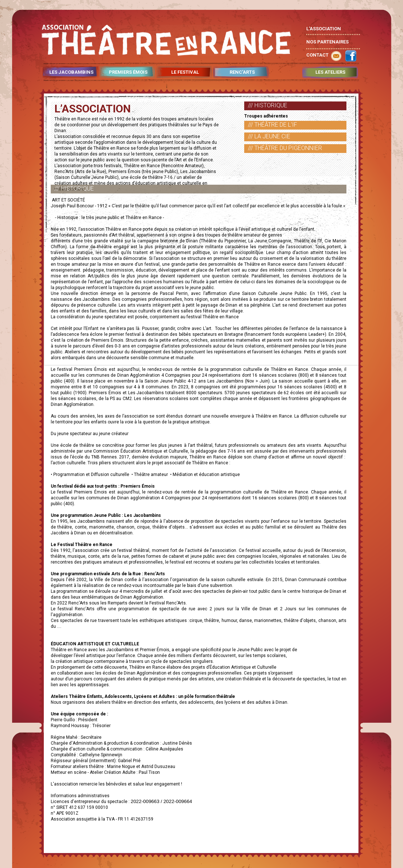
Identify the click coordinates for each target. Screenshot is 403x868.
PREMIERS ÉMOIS (128, 72)
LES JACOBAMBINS (71, 72)
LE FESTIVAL (185, 72)
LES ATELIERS (330, 72)
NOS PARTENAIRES (327, 42)
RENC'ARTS (242, 72)
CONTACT (317, 55)
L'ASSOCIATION (324, 29)
